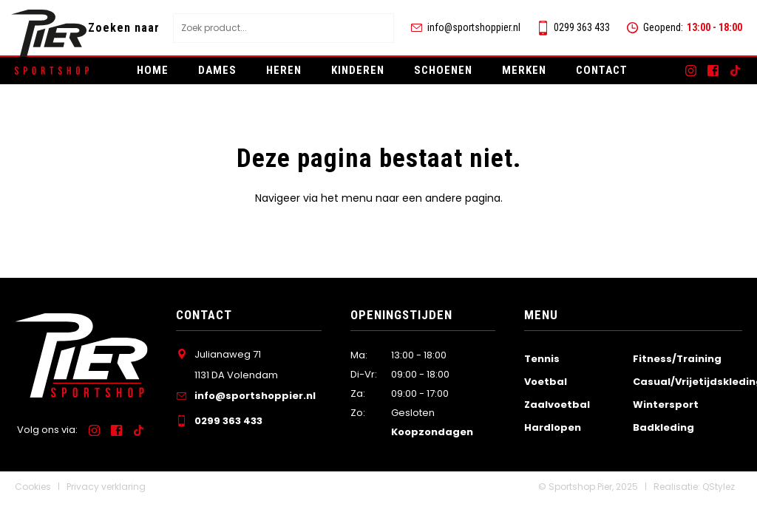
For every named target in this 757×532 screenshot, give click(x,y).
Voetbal (546, 382)
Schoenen (443, 70)
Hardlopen (553, 427)
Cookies (33, 487)
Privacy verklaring (106, 487)
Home (153, 70)
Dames (217, 70)
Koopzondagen (432, 432)
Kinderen (358, 70)
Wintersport (666, 405)
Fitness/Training (677, 359)
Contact (602, 70)
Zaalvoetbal (557, 405)
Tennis (542, 359)
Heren (284, 70)
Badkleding (663, 427)
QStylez (719, 487)
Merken (524, 70)
